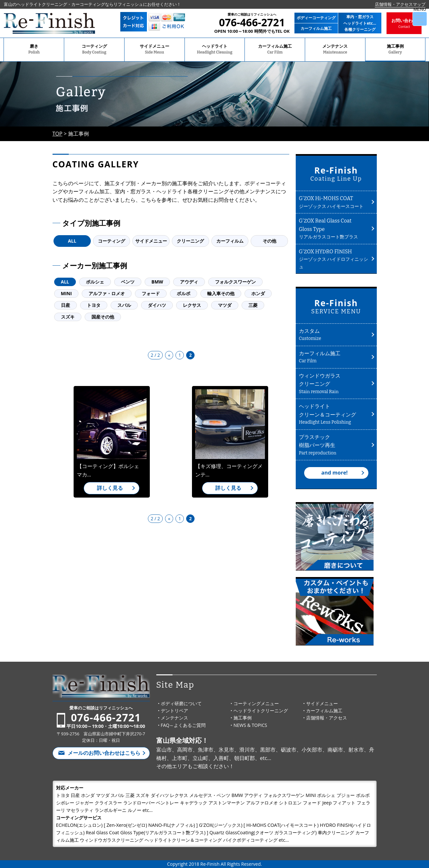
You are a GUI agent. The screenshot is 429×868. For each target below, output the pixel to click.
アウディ (189, 282)
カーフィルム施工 (275, 49)
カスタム (334, 335)
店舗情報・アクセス (327, 718)
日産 (66, 305)
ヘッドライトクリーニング (261, 711)
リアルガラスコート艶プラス (334, 228)
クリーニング (190, 241)
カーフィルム (230, 241)
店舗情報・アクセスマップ (400, 4)
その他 (269, 241)
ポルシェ (95, 282)
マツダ (225, 305)
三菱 (253, 305)
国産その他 (103, 317)
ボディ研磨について (181, 703)
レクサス (192, 305)
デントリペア (174, 711)
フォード (151, 293)
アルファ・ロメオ (107, 293)
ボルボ (184, 293)
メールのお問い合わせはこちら (104, 753)
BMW (157, 282)
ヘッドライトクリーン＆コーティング (334, 414)
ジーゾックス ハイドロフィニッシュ (334, 259)
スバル (124, 305)
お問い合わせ (404, 23)
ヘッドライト (215, 49)
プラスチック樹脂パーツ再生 (334, 445)
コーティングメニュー (256, 703)
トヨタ (94, 305)
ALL (72, 241)
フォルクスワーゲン (235, 282)
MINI (66, 293)
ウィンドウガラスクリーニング (334, 384)
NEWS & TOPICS (250, 725)
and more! (334, 473)
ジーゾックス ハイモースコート (334, 202)
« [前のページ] (169, 355)
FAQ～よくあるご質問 (183, 725)
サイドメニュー (155, 49)
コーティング (94, 49)
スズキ (68, 317)
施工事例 (395, 49)
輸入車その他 (221, 293)
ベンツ (128, 282)
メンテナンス (335, 49)
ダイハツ (157, 305)
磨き (34, 49)
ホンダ (258, 293)
